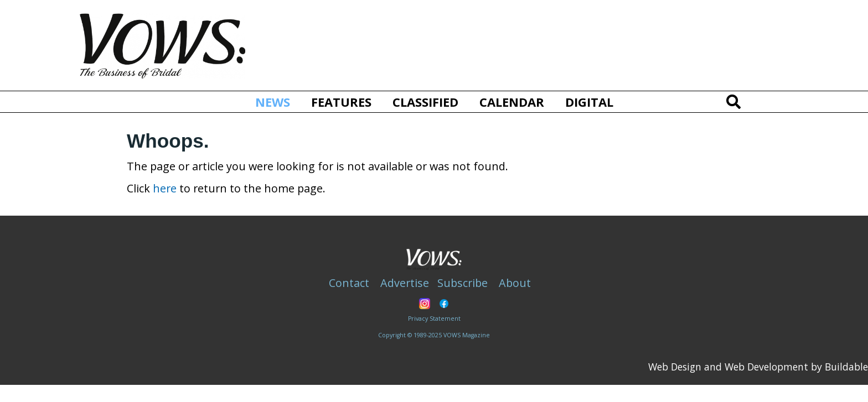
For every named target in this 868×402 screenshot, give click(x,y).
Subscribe (463, 283)
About (515, 283)
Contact (349, 283)
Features (341, 102)
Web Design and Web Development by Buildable (758, 367)
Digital (589, 102)
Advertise (405, 283)
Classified (425, 102)
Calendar (512, 102)
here (165, 188)
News (277, 101)
